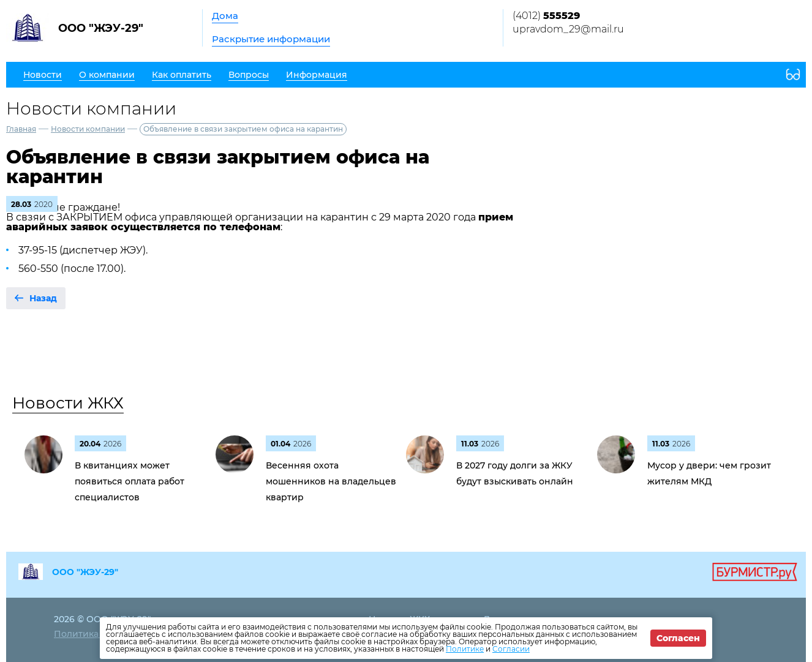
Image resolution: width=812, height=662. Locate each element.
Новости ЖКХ (68, 403)
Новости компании (88, 129)
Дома (225, 16)
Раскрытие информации (271, 39)
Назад (43, 298)
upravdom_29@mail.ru (568, 29)
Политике (465, 649)
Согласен (678, 638)
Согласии (511, 649)
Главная (21, 129)
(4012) (546, 16)
